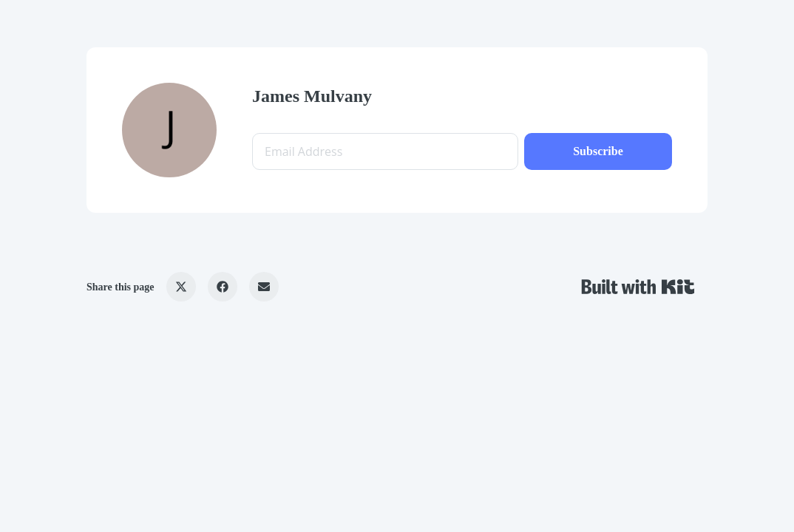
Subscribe (598, 151)
